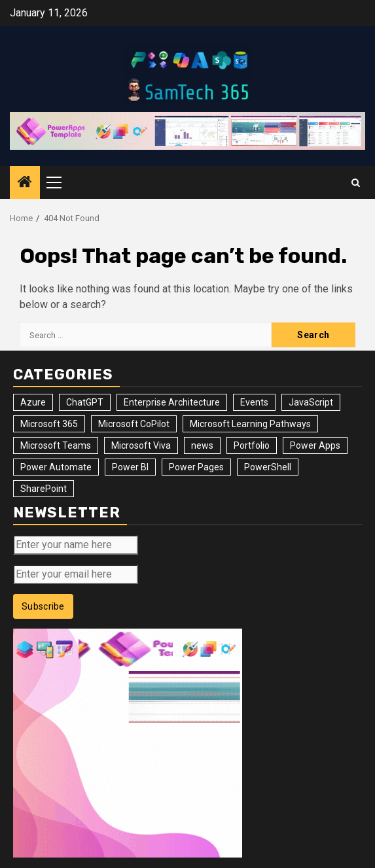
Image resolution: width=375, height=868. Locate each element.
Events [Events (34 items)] (254, 402)
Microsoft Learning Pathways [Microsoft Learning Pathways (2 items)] (250, 424)
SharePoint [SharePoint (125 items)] (44, 489)
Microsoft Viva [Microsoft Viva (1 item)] (141, 445)
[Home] (25, 183)
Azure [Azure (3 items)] (33, 402)
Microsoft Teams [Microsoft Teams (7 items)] (56, 445)
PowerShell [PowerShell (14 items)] (268, 467)
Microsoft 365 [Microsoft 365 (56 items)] (49, 424)
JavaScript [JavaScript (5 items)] (311, 402)
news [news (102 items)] (202, 445)
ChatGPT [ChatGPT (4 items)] (85, 402)
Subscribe (43, 606)
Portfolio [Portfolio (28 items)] (252, 445)
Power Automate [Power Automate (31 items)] (56, 467)
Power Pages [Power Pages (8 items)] (196, 467)
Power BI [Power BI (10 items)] (130, 467)
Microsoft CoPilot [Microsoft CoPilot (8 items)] (134, 424)
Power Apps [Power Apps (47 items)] (315, 445)
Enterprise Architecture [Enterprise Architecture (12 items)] (172, 402)
